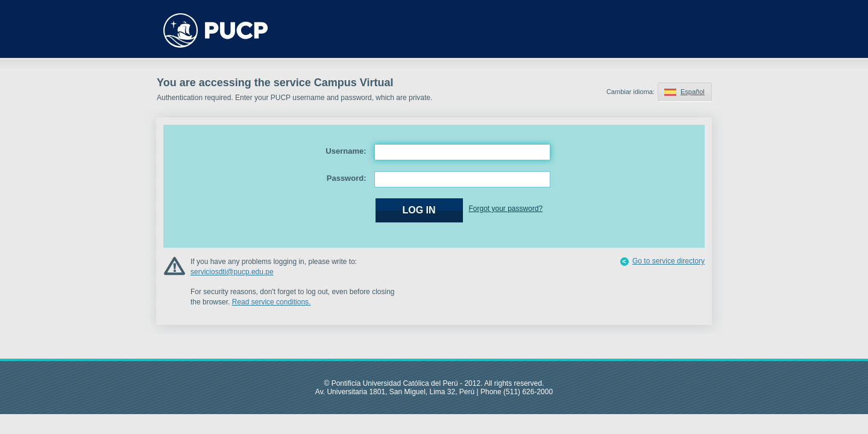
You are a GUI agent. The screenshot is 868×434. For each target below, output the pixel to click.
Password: (347, 178)
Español (693, 92)
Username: (346, 151)
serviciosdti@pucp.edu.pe (232, 272)
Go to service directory (668, 261)
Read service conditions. (272, 302)
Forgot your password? (506, 209)
